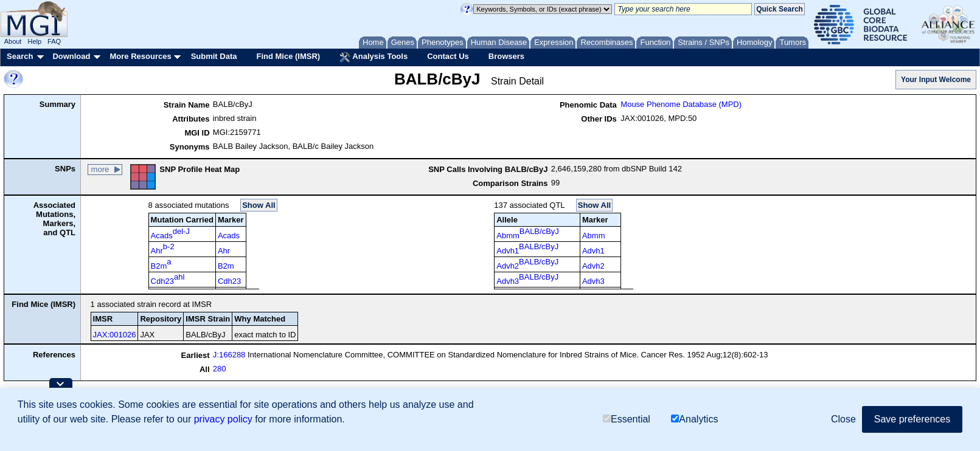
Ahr (163, 249)
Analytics (694, 419)
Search (20, 56)
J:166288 (229, 355)
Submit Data (214, 56)
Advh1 (527, 249)
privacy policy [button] (223, 419)
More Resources (140, 56)
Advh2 (527, 264)
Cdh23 (168, 279)
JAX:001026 (115, 335)
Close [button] (843, 419)
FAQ (54, 41)
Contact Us (448, 56)
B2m (161, 264)
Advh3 (527, 279)
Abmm (528, 233)
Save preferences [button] (912, 419)
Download (71, 56)
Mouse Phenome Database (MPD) (681, 104)
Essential (627, 419)
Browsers (506, 56)
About (13, 41)
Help (34, 41)
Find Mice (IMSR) (288, 56)
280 (220, 369)
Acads (170, 233)
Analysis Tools (374, 57)
